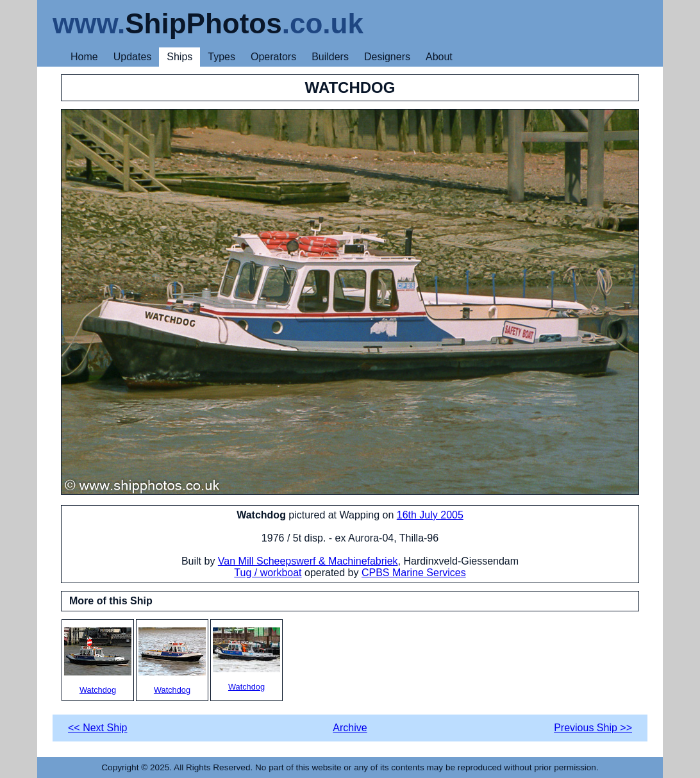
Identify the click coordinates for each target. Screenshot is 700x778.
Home (84, 57)
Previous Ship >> (593, 728)
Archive (350, 728)
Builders (330, 57)
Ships (179, 57)
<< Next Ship (98, 728)
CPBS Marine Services (414, 573)
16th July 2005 (430, 515)
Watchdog (98, 661)
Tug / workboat (268, 573)
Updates (133, 57)
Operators (273, 57)
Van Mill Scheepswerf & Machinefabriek (308, 561)
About (439, 57)
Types (221, 57)
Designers (387, 57)
